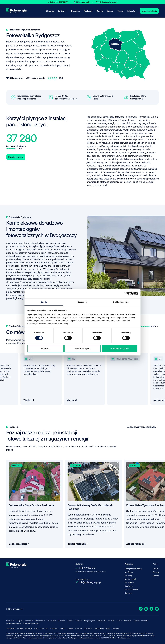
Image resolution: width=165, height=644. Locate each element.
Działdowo (116, 628)
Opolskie (112, 621)
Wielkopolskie (40, 621)
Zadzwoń (59, 2)
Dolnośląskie (52, 621)
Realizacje (88, 11)
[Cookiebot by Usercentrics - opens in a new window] (126, 293)
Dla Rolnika (129, 583)
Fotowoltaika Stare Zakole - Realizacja (31, 505)
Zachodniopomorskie (14, 623)
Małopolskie (29, 621)
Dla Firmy (128, 576)
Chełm (63, 628)
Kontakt (156, 576)
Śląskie (20, 621)
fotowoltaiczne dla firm (32, 285)
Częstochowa (99, 628)
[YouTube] (157, 609)
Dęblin (108, 628)
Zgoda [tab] (44, 302)
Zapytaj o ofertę (16, 157)
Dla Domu (129, 572)
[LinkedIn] (151, 609)
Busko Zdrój (44, 628)
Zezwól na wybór (82, 349)
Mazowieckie (11, 621)
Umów (107, 2)
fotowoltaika (37, 243)
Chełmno (70, 628)
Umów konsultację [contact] (149, 11)
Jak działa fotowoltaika (111, 130)
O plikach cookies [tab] (121, 302)
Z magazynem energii (133, 569)
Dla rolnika (76, 11)
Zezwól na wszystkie (120, 349)
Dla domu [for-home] (50, 11)
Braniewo (20, 628)
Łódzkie (119, 621)
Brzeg (36, 628)
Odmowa (45, 349)
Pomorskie (128, 621)
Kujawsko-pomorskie (141, 621)
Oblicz (83, 2)
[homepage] (16, 11)
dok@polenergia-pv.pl (90, 582)
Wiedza (110, 11)
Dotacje (100, 11)
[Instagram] (146, 609)
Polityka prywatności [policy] (15, 609)
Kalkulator (131, 11)
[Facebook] (141, 609)
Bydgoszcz (54, 628)
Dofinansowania (131, 589)
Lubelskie (62, 621)
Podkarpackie (102, 621)
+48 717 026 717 (87, 568)
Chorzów (79, 628)
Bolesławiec (10, 628)
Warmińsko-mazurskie (31, 623)
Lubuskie (70, 621)
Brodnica (29, 628)
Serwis (120, 11)
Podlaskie (79, 621)
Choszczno (88, 628)
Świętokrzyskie (90, 621)
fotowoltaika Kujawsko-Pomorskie (132, 117)
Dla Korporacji (130, 579)
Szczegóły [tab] (82, 302)
